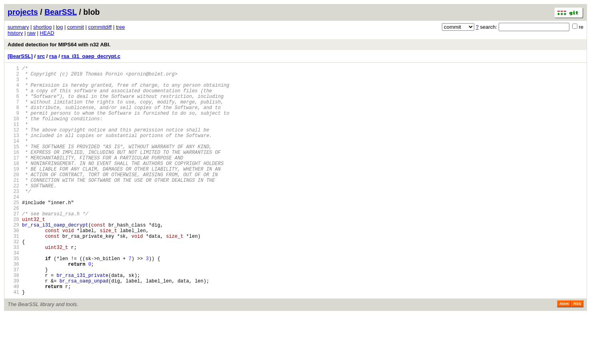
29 (13, 260)
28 (13, 253)
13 (13, 151)
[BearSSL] (20, 56)
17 (13, 178)
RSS (577, 353)
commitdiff (100, 27)
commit (76, 27)
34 (13, 293)
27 (13, 246)
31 (13, 273)
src (41, 56)
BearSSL (61, 12)
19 (13, 192)
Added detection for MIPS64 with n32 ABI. (59, 45)
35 (13, 300)
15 (13, 164)
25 (13, 232)
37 (13, 314)
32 (13, 280)
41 (13, 341)
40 (13, 334)
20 (13, 198)
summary (18, 27)
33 (13, 287)
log (59, 27)
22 (13, 212)
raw (31, 33)
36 (13, 307)
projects (23, 12)
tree (120, 27)
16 (13, 171)
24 (13, 226)
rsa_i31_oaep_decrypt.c (91, 56)
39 (13, 327)
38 (13, 321)
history (15, 33)
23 (13, 219)
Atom (564, 353)
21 (13, 205)
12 (13, 144)
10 (13, 130)
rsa (53, 56)
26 (13, 239)
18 (13, 185)
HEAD (47, 33)
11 (13, 137)
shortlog (42, 27)
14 (13, 158)
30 (13, 266)
